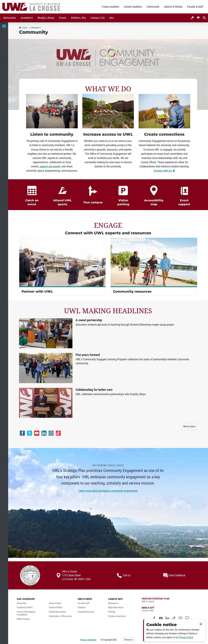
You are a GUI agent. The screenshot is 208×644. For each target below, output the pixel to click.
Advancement (55, 603)
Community (153, 7)
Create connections (117, 616)
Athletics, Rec (78, 18)
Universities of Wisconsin (60, 616)
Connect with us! (163, 171)
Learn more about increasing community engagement (108, 491)
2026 (114, 640)
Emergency (113, 603)
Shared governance (58, 612)
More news (189, 426)
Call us (124, 575)
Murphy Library (45, 18)
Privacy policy (186, 637)
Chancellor (22, 603)
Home (23, 28)
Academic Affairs (25, 608)
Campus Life (97, 18)
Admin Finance (23, 619)
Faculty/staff (84, 603)
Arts (111, 18)
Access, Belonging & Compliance (26, 613)
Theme (129, 640)
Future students (110, 7)
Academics (26, 18)
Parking (112, 612)
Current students (133, 7)
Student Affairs (56, 608)
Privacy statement (88, 640)
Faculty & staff (195, 7)
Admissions (9, 18)
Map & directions (116, 608)
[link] (32, 195)
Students (82, 608)
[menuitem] (9, 18)
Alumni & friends (173, 7)
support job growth (50, 166)
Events (62, 18)
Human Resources (86, 612)
